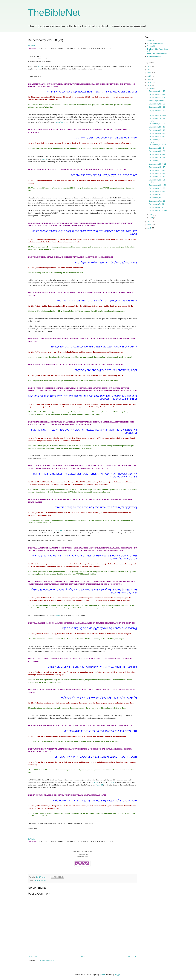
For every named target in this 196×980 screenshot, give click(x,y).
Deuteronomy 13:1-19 (157, 177)
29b (102, 49)
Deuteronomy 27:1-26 (157, 124)
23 (88, 49)
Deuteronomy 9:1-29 (156, 195)
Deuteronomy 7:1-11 (156, 204)
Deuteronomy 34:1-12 (157, 91)
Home (83, 956)
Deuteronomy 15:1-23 (157, 170)
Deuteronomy (39, 880)
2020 (150, 79)
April (151, 218)
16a (68, 49)
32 (108, 49)
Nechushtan (59, 122)
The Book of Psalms (154, 57)
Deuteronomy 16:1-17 (157, 167)
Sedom (58, 615)
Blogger (118, 975)
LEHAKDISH (58, 530)
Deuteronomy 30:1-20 (157, 107)
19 (77, 49)
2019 (150, 82)
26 (93, 49)
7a (47, 49)
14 (64, 49)
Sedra (40, 66)
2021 (150, 76)
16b (71, 49)
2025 (150, 66)
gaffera (102, 975)
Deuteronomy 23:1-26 (157, 136)
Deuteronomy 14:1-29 (157, 174)
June (151, 88)
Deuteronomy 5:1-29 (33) (158, 211)
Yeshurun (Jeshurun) (157, 101)
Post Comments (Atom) (46, 960)
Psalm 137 (99, 785)
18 (75, 49)
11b (58, 49)
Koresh (96, 782)
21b (83, 49)
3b (41, 49)
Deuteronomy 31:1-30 (157, 104)
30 (105, 49)
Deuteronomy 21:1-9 (156, 148)
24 (89, 49)
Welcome (150, 41)
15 (66, 49)
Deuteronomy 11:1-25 (157, 188)
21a (81, 49)
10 (53, 49)
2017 (150, 222)
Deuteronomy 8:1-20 (156, 198)
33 (110, 49)
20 (78, 49)
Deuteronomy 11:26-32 (157, 185)
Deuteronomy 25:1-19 (157, 130)
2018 (150, 86)
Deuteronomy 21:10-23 (157, 145)
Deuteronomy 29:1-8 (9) (158, 116)
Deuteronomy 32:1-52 (157, 98)
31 (107, 49)
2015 (150, 228)
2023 (150, 70)
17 (73, 49)
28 (97, 49)
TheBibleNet (54, 13)
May (151, 215)
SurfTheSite (32, 46)
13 (62, 49)
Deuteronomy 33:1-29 (157, 94)
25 (91, 49)
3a (40, 49)
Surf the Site (151, 46)
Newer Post (33, 956)
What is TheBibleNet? (155, 43)
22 (86, 49)
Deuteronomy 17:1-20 (157, 161)
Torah (46, 880)
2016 (150, 225)
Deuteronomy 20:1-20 (157, 151)
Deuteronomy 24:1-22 (157, 133)
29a (99, 49)
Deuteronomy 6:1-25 (156, 207)
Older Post (132, 956)
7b (49, 49)
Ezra (112, 782)
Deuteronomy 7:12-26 (157, 201)
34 (112, 49)
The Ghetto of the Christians (157, 54)
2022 (150, 73)
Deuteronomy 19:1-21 (157, 154)
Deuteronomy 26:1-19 (157, 127)
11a (55, 49)
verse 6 (44, 159)
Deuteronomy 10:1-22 (157, 191)
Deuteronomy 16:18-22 (157, 164)
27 (95, 49)
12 (60, 49)
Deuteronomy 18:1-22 (157, 158)
